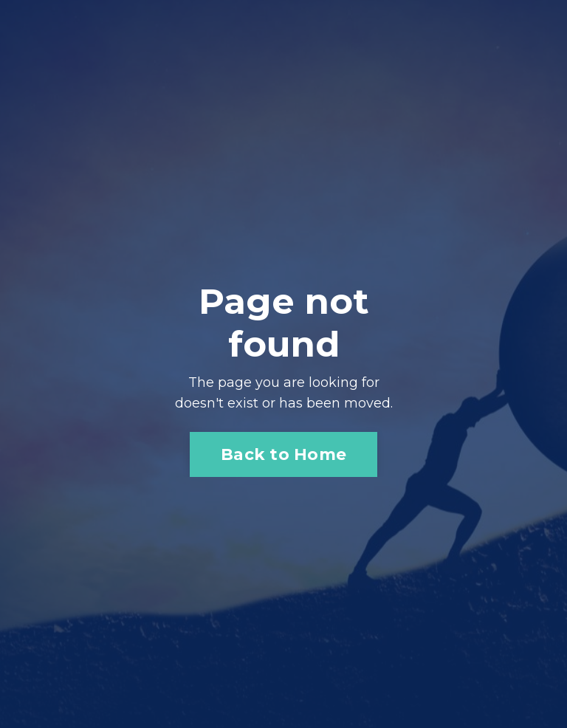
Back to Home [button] (283, 454)
